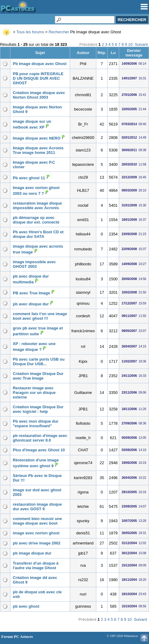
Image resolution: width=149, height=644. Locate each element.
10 (130, 44)
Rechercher (59, 32)
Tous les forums (30, 32)
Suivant (141, 44)
